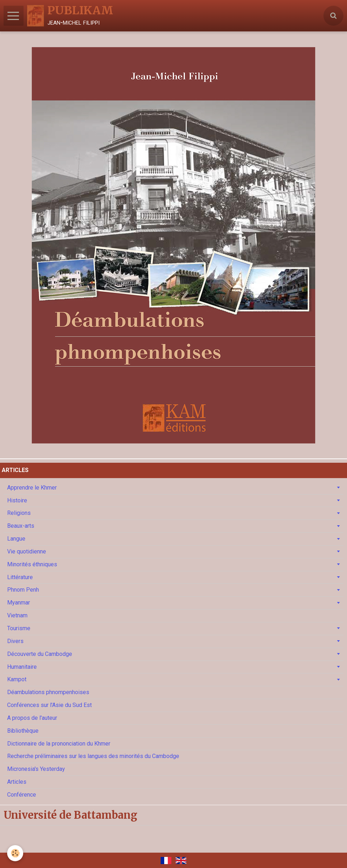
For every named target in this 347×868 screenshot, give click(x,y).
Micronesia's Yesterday (36, 769)
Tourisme (19, 628)
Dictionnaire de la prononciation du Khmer (59, 744)
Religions (19, 513)
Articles (17, 782)
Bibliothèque (23, 731)
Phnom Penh (23, 590)
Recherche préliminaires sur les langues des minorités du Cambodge (93, 756)
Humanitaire (22, 667)
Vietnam (17, 615)
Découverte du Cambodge (40, 654)
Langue (16, 539)
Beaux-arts (21, 526)
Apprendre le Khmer (32, 488)
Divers (15, 641)
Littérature (20, 577)
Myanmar (19, 603)
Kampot (17, 679)
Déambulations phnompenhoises (48, 692)
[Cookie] (15, 853)
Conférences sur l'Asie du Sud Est (49, 705)
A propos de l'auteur (32, 718)
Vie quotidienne (27, 551)
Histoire (17, 500)
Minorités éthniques (32, 564)
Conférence (22, 795)
